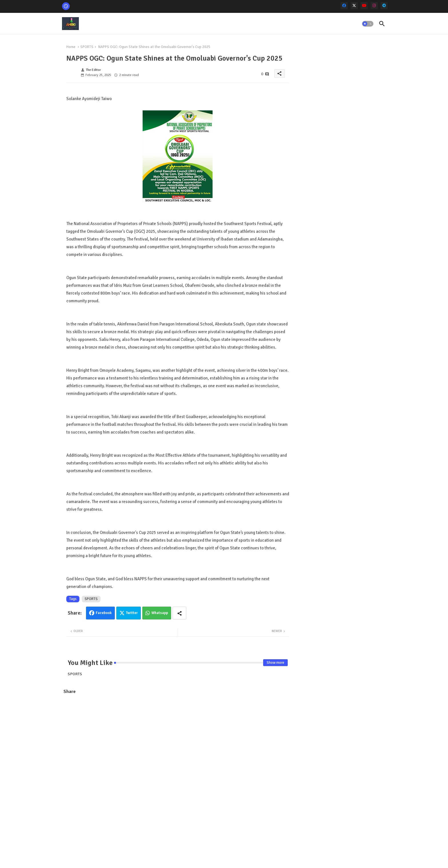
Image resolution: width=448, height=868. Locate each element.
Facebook (104, 613)
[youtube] (364, 6)
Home (71, 47)
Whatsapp (160, 613)
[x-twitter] (354, 6)
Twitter (132, 613)
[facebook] (344, 6)
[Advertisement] (178, 740)
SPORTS (87, 47)
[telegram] (384, 6)
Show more (275, 663)
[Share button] (179, 613)
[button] (368, 24)
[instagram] (374, 6)
